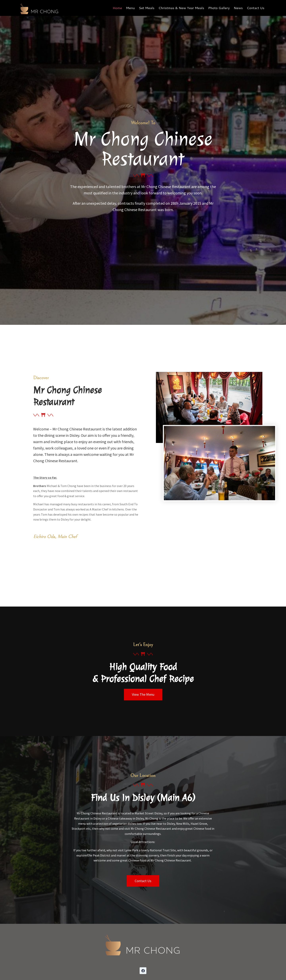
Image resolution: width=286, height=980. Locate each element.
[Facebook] (143, 971)
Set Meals (147, 8)
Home (117, 8)
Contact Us (256, 8)
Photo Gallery (219, 8)
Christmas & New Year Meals (181, 8)
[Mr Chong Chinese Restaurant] (40, 8)
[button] (143, 694)
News (238, 8)
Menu (130, 8)
